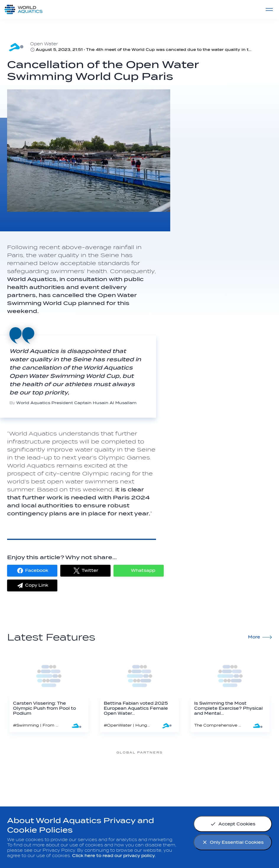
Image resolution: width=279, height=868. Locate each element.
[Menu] (269, 9)
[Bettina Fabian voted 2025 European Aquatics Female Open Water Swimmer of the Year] (140, 692)
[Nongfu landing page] (139, 775)
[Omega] (187, 775)
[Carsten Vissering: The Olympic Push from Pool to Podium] (49, 692)
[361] (45, 775)
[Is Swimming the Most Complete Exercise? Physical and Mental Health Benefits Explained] (230, 692)
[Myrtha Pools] (92, 775)
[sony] (234, 775)
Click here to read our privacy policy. (114, 856)
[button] (32, 571)
